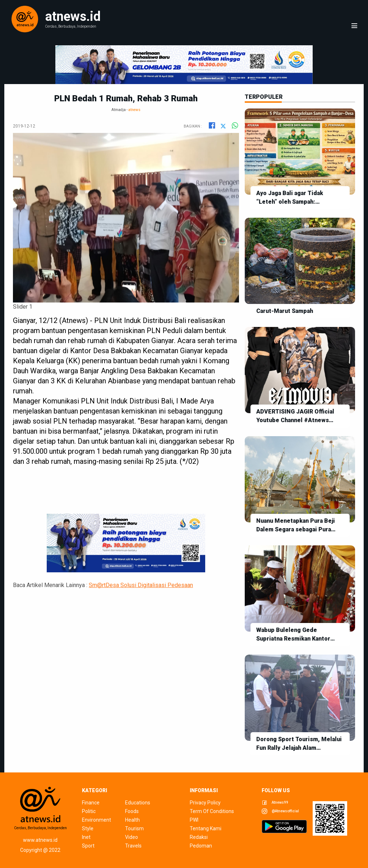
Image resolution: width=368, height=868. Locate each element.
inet (86, 837)
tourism (134, 828)
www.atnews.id (40, 840)
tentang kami (206, 828)
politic (89, 811)
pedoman (201, 846)
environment (96, 820)
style (88, 828)
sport (88, 846)
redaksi (199, 837)
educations (138, 803)
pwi (194, 820)
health (132, 820)
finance (91, 803)
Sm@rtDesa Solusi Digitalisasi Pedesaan (141, 585)
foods (132, 811)
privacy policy (205, 803)
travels (133, 846)
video (132, 837)
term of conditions (212, 811)
